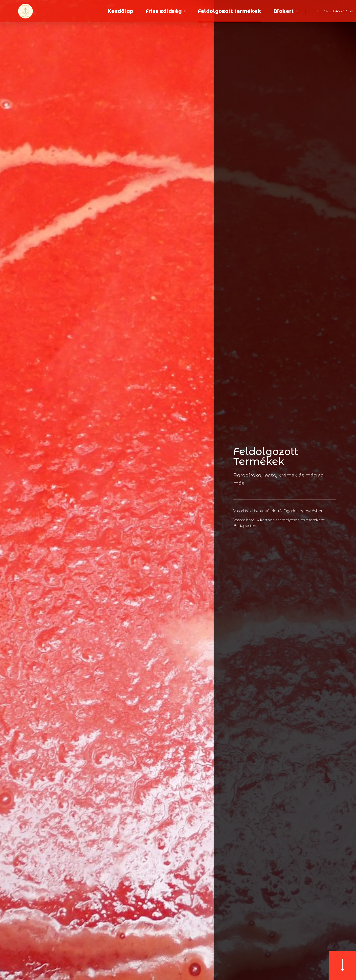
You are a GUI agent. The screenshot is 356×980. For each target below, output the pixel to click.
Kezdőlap (120, 11)
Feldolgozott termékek (230, 11)
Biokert (286, 11)
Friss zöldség (166, 11)
